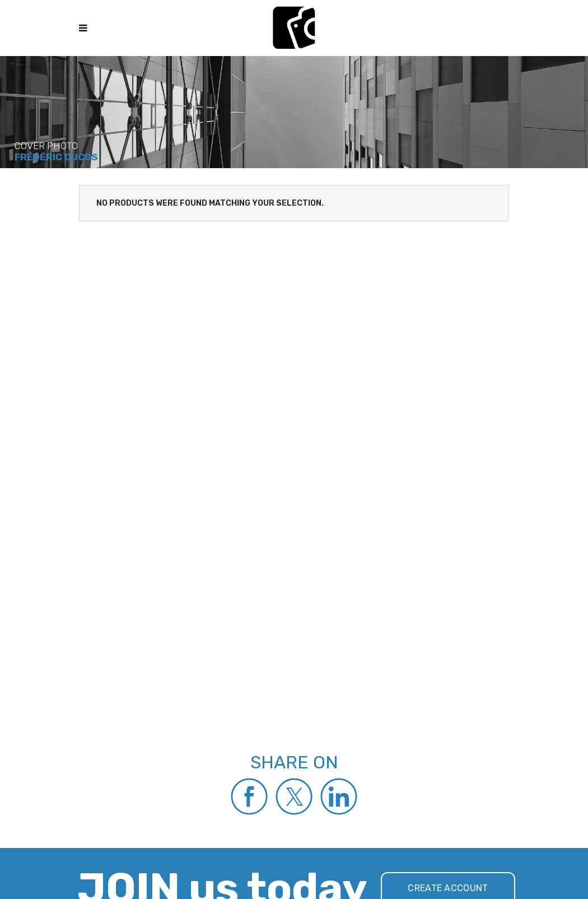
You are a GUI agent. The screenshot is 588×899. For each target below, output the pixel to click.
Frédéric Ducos (56, 157)
